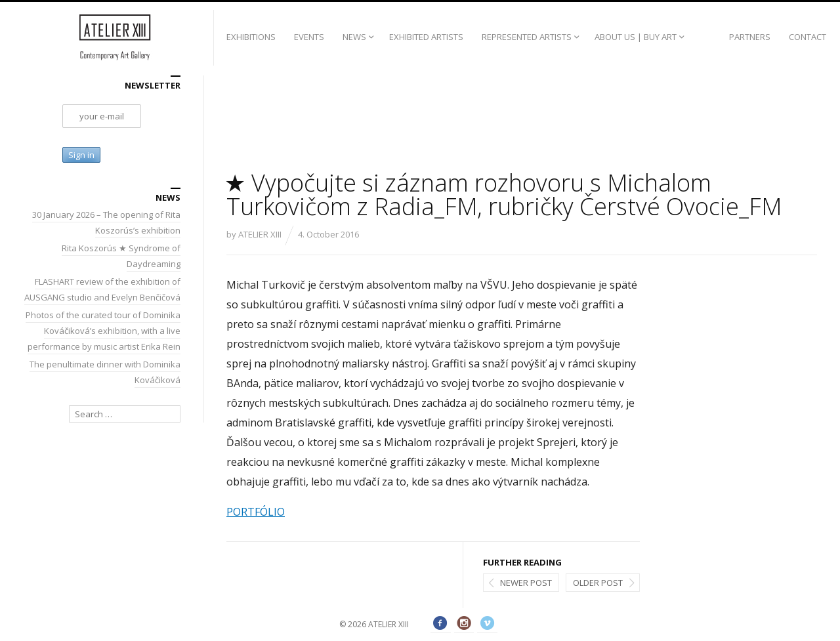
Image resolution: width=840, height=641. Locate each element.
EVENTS (309, 37)
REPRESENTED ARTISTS (527, 37)
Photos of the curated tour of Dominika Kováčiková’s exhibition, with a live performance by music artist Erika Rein (103, 331)
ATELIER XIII (260, 234)
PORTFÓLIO (256, 512)
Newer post (526, 583)
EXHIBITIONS (251, 37)
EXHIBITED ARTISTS (426, 37)
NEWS (354, 37)
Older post (598, 583)
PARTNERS (750, 37)
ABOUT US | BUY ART (636, 37)
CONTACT (808, 37)
